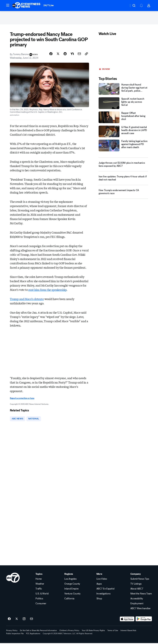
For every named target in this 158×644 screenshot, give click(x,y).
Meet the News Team (141, 595)
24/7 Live (49, 5)
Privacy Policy (12, 631)
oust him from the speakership (47, 290)
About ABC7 (137, 590)
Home (39, 580)
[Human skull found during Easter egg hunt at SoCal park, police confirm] (123, 90)
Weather (40, 585)
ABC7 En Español (105, 590)
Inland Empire (71, 590)
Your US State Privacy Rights (93, 631)
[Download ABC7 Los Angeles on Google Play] (144, 620)
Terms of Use (113, 631)
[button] (8, 5)
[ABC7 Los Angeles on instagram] (24, 620)
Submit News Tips (140, 580)
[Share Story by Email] (79, 54)
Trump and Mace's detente (27, 299)
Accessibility (137, 600)
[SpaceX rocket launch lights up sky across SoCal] (123, 104)
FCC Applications (33, 634)
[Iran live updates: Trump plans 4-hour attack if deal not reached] (123, 180)
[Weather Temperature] (124, 6)
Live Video (102, 580)
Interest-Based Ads (128, 631)
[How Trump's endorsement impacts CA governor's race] (123, 194)
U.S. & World (42, 595)
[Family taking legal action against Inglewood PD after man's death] (123, 146)
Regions (69, 575)
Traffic (39, 590)
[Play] (123, 53)
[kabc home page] (13, 579)
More (99, 575)
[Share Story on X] (58, 54)
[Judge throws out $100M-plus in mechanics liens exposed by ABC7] (123, 165)
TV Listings (136, 585)
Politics (39, 600)
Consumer (41, 604)
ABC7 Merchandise (140, 609)
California (69, 600)
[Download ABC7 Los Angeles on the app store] (127, 620)
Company (136, 575)
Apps (99, 585)
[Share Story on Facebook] (51, 54)
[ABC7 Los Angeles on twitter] (17, 620)
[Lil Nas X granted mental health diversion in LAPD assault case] (123, 132)
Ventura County (72, 595)
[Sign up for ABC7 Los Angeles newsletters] (31, 620)
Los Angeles (70, 580)
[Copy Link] (86, 54)
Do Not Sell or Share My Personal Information (38, 631)
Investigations (103, 595)
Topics (39, 575)
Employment (137, 604)
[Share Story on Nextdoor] (72, 54)
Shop (99, 600)
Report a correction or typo (22, 399)
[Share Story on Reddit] (65, 54)
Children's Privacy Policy (69, 631)
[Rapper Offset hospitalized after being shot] (123, 118)
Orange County (72, 585)
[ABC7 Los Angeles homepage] (26, 6)
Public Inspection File (15, 634)
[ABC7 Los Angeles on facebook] (9, 620)
